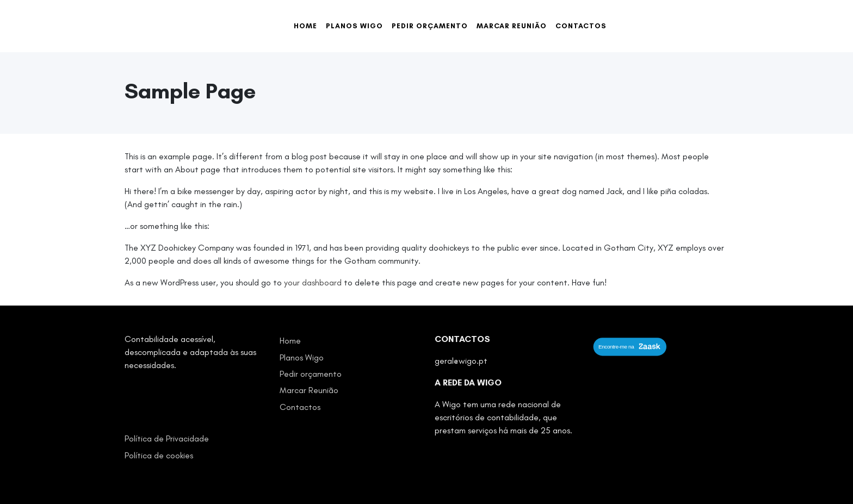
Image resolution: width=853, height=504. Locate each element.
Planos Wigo (354, 26)
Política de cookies (159, 455)
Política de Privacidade (167, 438)
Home (305, 26)
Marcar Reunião (512, 26)
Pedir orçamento (430, 26)
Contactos (581, 26)
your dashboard (313, 282)
